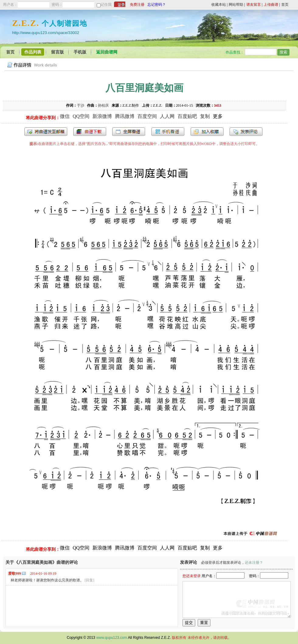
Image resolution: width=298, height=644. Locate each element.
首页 (285, 5)
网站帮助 (236, 5)
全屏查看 (129, 132)
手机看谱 (168, 132)
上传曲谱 (271, 5)
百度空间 (147, 116)
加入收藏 (207, 132)
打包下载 (90, 132)
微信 (65, 116)
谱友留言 (254, 5)
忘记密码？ (157, 5)
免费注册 (137, 5)
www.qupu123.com (111, 638)
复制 (205, 116)
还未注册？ (254, 563)
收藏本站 (219, 5)
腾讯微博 (125, 116)
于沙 (81, 105)
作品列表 (33, 52)
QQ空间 (81, 116)
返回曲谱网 (107, 52)
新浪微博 (102, 116)
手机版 (80, 52)
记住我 (106, 5)
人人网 (167, 116)
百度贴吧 (187, 116)
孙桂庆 (103, 105)
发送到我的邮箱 (46, 132)
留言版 (57, 52)
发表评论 (246, 132)
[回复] (89, 580)
